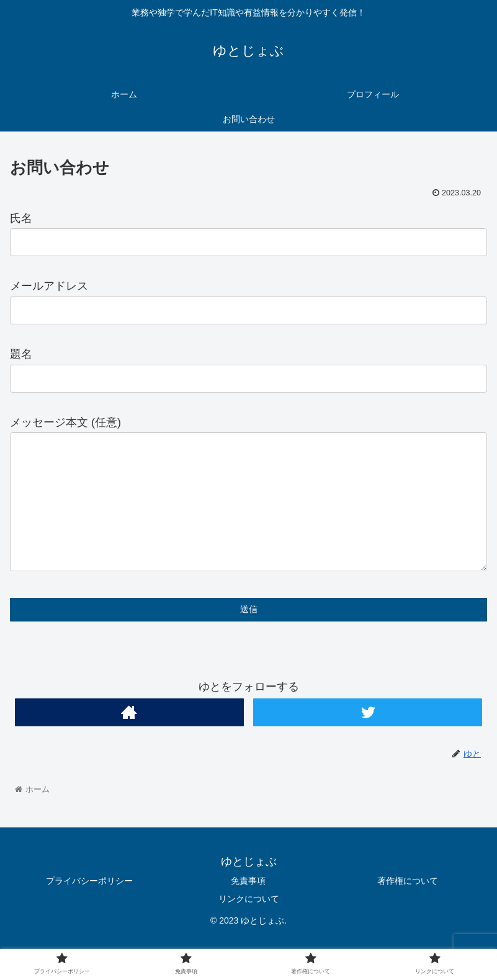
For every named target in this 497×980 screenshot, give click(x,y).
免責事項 (248, 906)
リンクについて (249, 924)
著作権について (408, 906)
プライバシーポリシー (89, 906)
